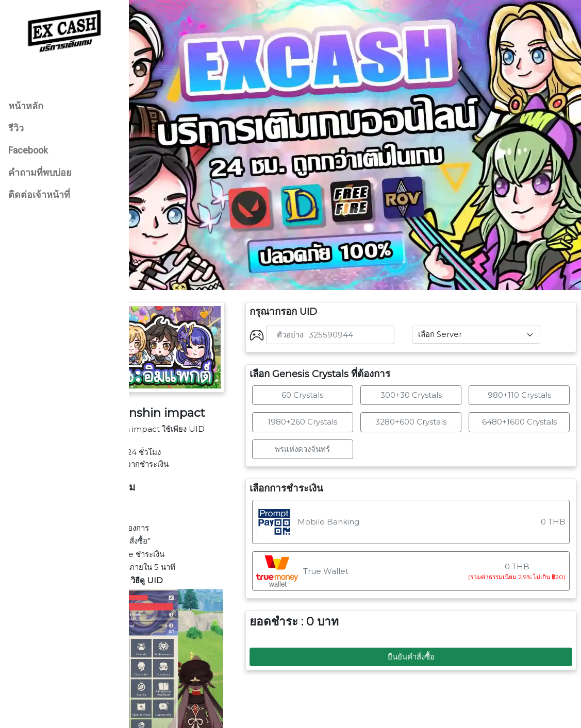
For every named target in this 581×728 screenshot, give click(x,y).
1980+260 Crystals (338, 386)
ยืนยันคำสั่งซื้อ (432, 621)
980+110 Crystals (526, 359)
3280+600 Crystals (432, 386)
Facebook (28, 150)
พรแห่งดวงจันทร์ (338, 413)
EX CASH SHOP (380, 716)
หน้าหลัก (26, 106)
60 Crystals (338, 359)
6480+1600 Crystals (526, 386)
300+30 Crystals (432, 359)
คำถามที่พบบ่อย (40, 172)
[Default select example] (489, 299)
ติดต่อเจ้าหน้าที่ (39, 194)
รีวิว (16, 128)
